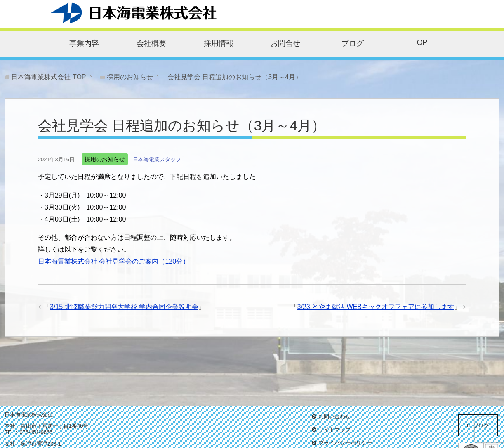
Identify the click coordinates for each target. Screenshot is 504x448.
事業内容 (84, 43)
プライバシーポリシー (345, 443)
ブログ (353, 43)
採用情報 (219, 43)
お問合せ (285, 43)
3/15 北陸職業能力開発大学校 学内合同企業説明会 (124, 307)
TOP (420, 42)
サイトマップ (334, 430)
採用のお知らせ (105, 159)
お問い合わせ (334, 416)
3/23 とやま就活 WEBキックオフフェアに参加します (376, 307)
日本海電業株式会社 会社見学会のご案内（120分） (114, 261)
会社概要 (151, 43)
